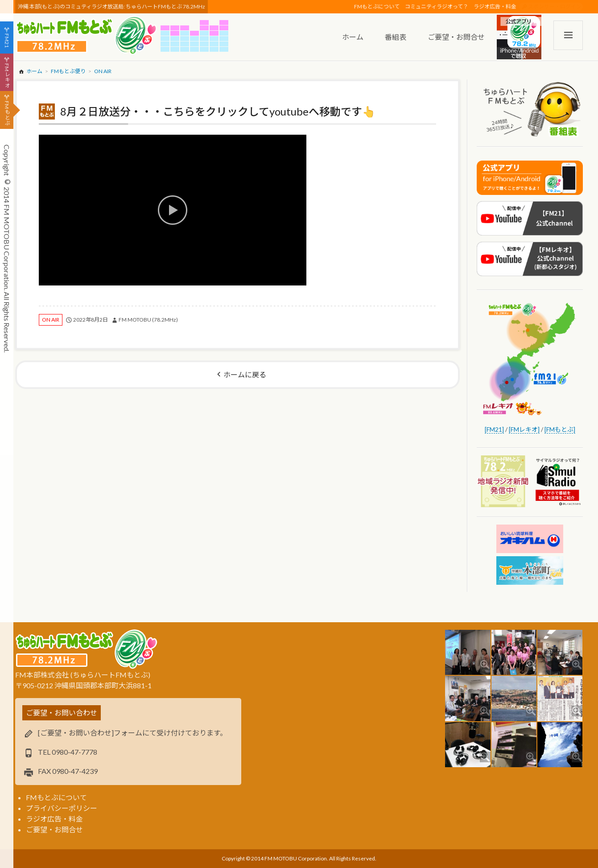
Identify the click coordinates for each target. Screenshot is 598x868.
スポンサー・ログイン (555, 6)
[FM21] (494, 429)
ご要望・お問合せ (54, 829)
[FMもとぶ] (560, 429)
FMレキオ (7, 75)
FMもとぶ (7, 113)
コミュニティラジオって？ (437, 6)
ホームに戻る (245, 374)
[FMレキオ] (524, 429)
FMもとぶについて (377, 6)
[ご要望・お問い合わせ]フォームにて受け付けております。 (132, 733)
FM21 (7, 41)
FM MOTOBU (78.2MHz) (148, 320)
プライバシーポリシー (62, 808)
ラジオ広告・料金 (495, 6)
